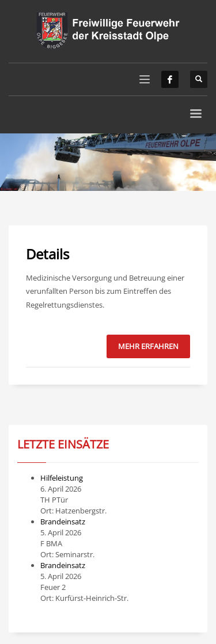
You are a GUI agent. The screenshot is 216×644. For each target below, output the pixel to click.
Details (48, 254)
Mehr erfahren (148, 346)
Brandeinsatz (63, 522)
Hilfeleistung (62, 478)
